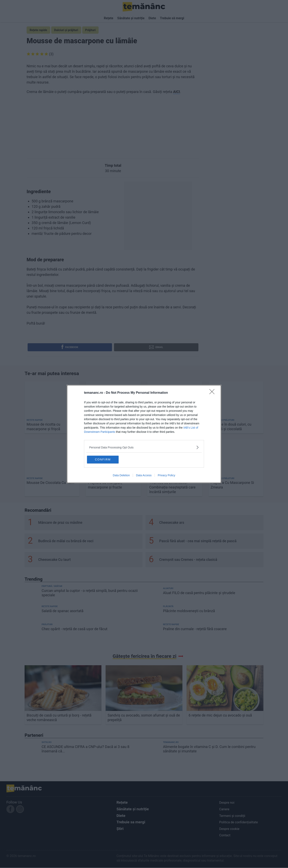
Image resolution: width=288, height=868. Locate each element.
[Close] (213, 393)
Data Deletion (121, 476)
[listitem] (144, 447)
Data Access (144, 476)
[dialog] (144, 434)
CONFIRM (106, 459)
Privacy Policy (166, 476)
